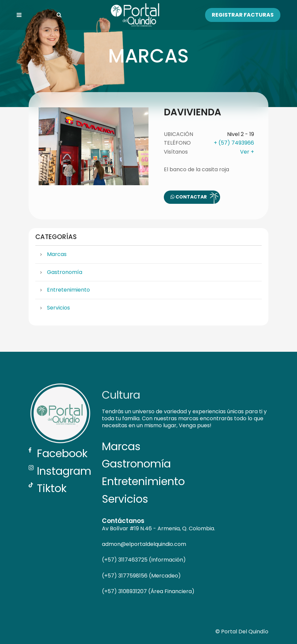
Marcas (57, 254)
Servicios (58, 308)
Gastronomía (65, 272)
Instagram (60, 471)
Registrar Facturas (243, 15)
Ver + (247, 152)
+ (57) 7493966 (234, 143)
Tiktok (48, 488)
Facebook (58, 453)
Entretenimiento (68, 290)
